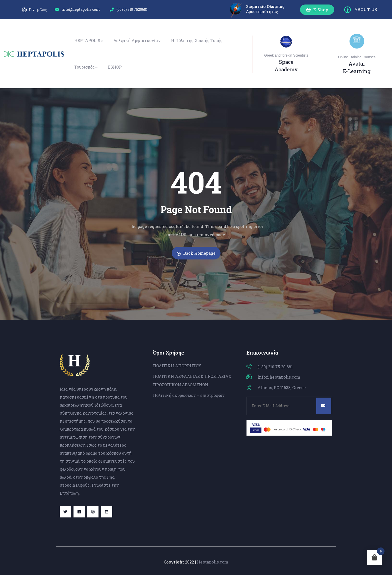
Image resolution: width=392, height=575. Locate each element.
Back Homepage (196, 253)
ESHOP (115, 67)
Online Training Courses (357, 57)
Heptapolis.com (213, 562)
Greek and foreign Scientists (286, 55)
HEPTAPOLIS (89, 40)
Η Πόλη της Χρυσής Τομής (197, 40)
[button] (317, 10)
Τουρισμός (86, 67)
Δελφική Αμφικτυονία (137, 40)
